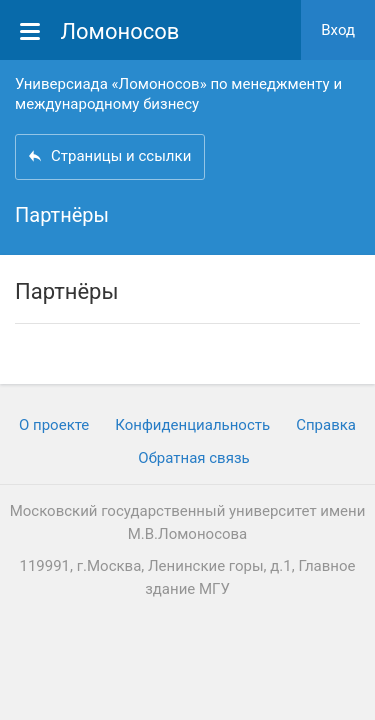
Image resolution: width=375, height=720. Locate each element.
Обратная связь (193, 458)
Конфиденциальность (192, 425)
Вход (338, 30)
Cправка (326, 425)
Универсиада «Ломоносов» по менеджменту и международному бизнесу (178, 94)
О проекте (54, 425)
